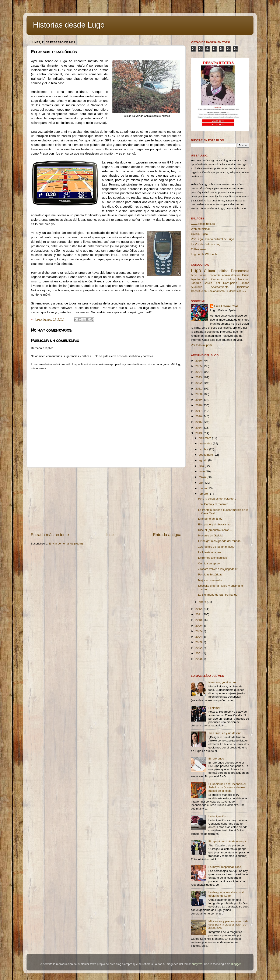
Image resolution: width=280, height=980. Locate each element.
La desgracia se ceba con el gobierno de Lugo (226, 894)
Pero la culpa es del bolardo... (217, 499)
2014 (199, 428)
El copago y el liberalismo (214, 524)
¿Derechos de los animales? (216, 547)
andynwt (197, 964)
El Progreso (198, 249)
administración (231, 275)
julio (202, 466)
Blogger (236, 964)
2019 (199, 400)
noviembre (206, 443)
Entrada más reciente (50, 535)
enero (203, 602)
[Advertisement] (106, 500)
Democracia (240, 271)
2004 (199, 637)
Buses (242, 291)
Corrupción (230, 283)
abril (202, 483)
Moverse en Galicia (210, 535)
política (223, 271)
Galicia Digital (200, 234)
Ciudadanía (232, 291)
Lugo (196, 270)
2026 (199, 361)
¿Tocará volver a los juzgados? (218, 569)
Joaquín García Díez (206, 283)
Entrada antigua (167, 535)
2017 (199, 411)
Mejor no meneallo (210, 580)
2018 (199, 405)
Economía (214, 275)
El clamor (214, 708)
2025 (199, 366)
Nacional (244, 279)
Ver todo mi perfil (202, 345)
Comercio (217, 279)
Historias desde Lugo (69, 25)
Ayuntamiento (200, 279)
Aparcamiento (220, 287)
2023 (199, 377)
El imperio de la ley (210, 519)
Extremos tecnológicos (213, 558)
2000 (199, 659)
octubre (204, 449)
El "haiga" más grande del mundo (219, 541)
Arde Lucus (199, 275)
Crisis (246, 275)
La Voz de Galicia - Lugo (206, 244)
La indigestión (217, 816)
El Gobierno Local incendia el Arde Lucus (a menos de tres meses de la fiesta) (227, 787)
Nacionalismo (216, 291)
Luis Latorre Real (226, 306)
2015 (199, 422)
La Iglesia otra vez (210, 552)
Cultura (209, 271)
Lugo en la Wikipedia (204, 254)
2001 (199, 653)
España (244, 283)
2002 (199, 648)
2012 (199, 609)
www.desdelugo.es (203, 224)
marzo (203, 488)
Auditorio (197, 287)
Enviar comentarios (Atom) (66, 544)
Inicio (111, 535)
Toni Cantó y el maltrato (213, 504)
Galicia (231, 279)
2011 (199, 614)
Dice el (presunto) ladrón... (215, 530)
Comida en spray (209, 563)
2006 (199, 626)
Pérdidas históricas (210, 574)
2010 (199, 620)
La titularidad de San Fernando (218, 595)
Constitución (199, 291)
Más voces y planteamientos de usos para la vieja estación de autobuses (228, 925)
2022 (199, 383)
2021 (199, 389)
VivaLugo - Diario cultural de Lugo (212, 239)
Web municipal (200, 229)
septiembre (206, 455)
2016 (199, 416)
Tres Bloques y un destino (225, 733)
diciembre (205, 438)
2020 (199, 394)
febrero (204, 494)
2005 (199, 631)
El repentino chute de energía (227, 841)
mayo (203, 477)
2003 (199, 642)
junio (202, 471)
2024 (199, 372)
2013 (199, 433)
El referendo (216, 759)
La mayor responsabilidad (225, 867)
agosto (203, 460)
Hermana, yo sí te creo (223, 682)
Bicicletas (243, 287)
